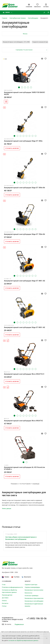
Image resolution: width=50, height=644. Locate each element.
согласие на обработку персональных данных (23, 640)
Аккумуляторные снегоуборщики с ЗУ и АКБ (16, 42)
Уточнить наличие (12, 148)
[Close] (47, 638)
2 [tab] (22, 87)
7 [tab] (33, 136)
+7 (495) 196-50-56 (37, 619)
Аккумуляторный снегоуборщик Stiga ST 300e (23, 141)
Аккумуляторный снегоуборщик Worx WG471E (23, 421)
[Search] (44, 13)
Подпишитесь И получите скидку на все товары (12, 619)
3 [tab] (25, 87)
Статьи (4, 606)
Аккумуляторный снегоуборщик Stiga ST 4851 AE (25, 281)
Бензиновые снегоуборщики (34, 601)
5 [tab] (31, 87)
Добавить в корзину (6, 102)
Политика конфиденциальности (12, 587)
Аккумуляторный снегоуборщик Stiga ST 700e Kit (24, 234)
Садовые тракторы (31, 585)
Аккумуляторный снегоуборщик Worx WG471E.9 (24, 374)
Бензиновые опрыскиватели (34, 598)
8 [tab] (36, 136)
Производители (7, 595)
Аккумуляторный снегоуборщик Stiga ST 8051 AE (25, 327)
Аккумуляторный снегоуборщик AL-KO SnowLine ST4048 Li (24, 468)
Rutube (6, 577)
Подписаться (19, 624)
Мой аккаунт (48, 12)
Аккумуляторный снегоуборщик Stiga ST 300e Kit (24, 188)
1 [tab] (19, 87)
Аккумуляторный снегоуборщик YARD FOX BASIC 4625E (25, 93)
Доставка (5, 598)
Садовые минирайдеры (32, 587)
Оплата (4, 601)
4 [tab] (28, 87)
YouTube (15, 577)
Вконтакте (26, 577)
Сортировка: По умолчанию (24, 50)
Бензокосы (29, 593)
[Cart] (46, 5)
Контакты (5, 603)
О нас (4, 585)
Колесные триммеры (32, 596)
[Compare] (29, 5)
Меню (6, 12)
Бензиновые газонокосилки (34, 590)
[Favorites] (37, 5)
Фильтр (25, 34)
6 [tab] (29, 136)
